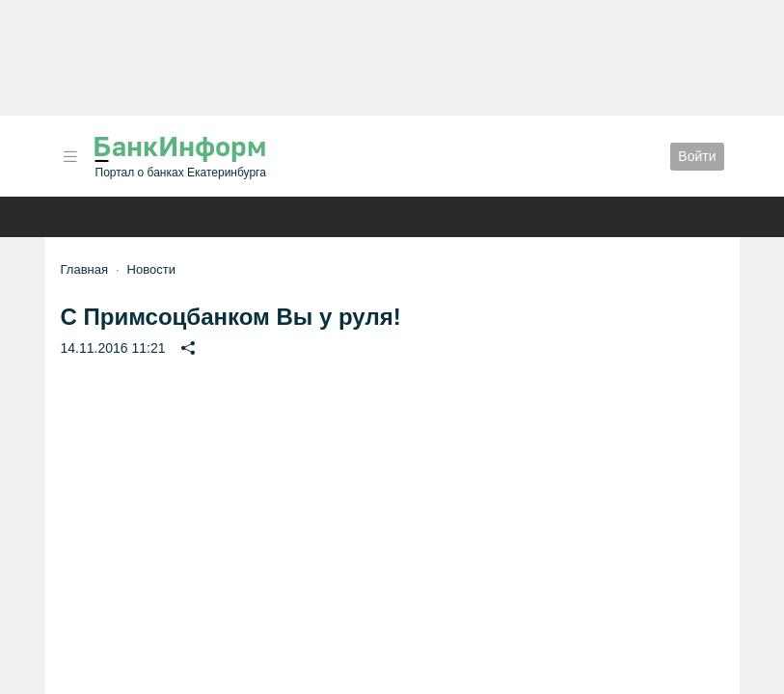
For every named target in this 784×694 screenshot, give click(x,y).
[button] (70, 157)
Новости (151, 269)
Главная (84, 269)
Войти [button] (697, 156)
